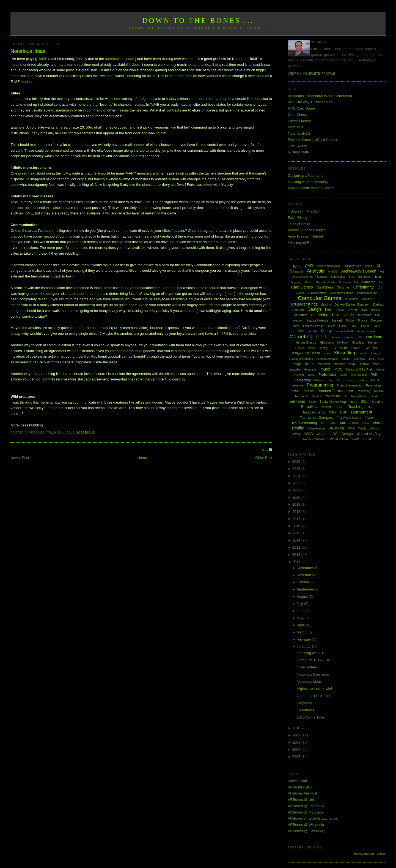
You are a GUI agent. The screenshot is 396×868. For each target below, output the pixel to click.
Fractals (312, 331)
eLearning (320, 315)
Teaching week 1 (310, 653)
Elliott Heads (343, 315)
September (306, 589)
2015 (297, 533)
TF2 (370, 407)
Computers (352, 299)
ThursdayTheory (313, 412)
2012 (297, 555)
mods (376, 364)
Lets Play (360, 359)
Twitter (332, 423)
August (303, 596)
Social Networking (333, 402)
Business (345, 282)
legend (346, 359)
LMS (381, 359)
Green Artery (307, 667)
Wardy (362, 428)
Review (317, 396)
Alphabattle (296, 272)
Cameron (369, 282)
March (302, 632)
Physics (319, 380)
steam (339, 407)
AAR (309, 266)
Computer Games (320, 298)
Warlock (375, 428)
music (326, 369)
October (304, 582)
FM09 (365, 326)
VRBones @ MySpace (306, 812)
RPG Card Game (302, 108)
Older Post (264, 458)
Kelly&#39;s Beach (306, 353)
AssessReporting (303, 277)
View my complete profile (312, 74)
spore (353, 402)
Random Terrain (330, 391)
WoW (355, 439)
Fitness (331, 326)
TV (323, 423)
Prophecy (304, 703)
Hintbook (343, 343)
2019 (297, 504)
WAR (352, 428)
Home (142, 458)
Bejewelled (338, 277)
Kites (327, 353)
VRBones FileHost (302, 793)
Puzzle (294, 391)
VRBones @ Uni (301, 800)
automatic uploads (120, 59)
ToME (43, 59)
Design (314, 309)
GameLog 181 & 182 (313, 660)
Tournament (361, 412)
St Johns (377, 402)
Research (302, 396)
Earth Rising (298, 218)
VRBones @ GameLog (306, 831)
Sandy (374, 396)
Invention (339, 348)
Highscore (327, 342)
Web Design (343, 434)
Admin (369, 266)
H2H (359, 337)
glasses (335, 337)
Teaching (356, 407)
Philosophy (303, 380)
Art (382, 271)
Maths (310, 364)
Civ (380, 287)
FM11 (376, 326)
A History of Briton (302, 243)
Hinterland (358, 343)
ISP (376, 348)
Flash (342, 326)
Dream (340, 310)
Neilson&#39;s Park (359, 369)
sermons (298, 401)
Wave (297, 434)
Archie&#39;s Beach (359, 271)
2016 (297, 526)
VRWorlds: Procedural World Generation (320, 96)
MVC (338, 369)
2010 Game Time (310, 717)
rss (346, 396)
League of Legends (301, 359)
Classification (317, 293)
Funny (326, 331)
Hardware (375, 337)
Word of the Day (368, 434)
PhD (374, 375)
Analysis (316, 271)
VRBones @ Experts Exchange (313, 818)
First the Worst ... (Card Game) (312, 140)
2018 (297, 512)
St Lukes (309, 406)
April (301, 625)
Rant (350, 391)
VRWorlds (337, 428)
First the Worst (313, 326)
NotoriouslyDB (299, 133)
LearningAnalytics (327, 359)
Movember (310, 370)
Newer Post (20, 458)
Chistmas (343, 287)
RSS (265, 450)
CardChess (325, 287)
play (330, 380)
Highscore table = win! (314, 689)
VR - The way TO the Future (310, 102)
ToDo (332, 412)
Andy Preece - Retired (306, 236)
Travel (369, 418)
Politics (363, 380)
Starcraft (326, 407)
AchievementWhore (329, 266)
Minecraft (339, 364)
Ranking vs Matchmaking (308, 182)
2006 (297, 757)
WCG (309, 434)
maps (298, 364)
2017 (297, 519)
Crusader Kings (304, 304)
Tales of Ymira (299, 224)
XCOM (367, 439)
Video (365, 423)
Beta (352, 277)
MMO (353, 364)
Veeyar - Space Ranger (306, 230)
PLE (340, 380)
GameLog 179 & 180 (313, 696)
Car (381, 282)
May (301, 618)
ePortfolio (365, 315)
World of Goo (339, 439)
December (306, 568)
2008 (297, 742)
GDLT (322, 337)
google (348, 337)
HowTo (300, 348)
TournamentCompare (317, 417)
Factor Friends (299, 121)
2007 (297, 749)
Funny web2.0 (344, 331)
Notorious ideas (28, 51)
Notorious (86, 433)
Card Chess (297, 115)
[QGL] (297, 266)
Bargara (322, 277)
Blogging (295, 282)
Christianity (364, 287)
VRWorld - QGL (300, 787)
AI (378, 266)
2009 (297, 735)
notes (312, 375)
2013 (297, 547)
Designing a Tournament (307, 175)
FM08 (353, 326)
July (300, 604)
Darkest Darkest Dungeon (352, 304)
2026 (297, 462)
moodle (295, 369)
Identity (323, 348)
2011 (297, 562)
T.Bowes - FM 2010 (303, 211)
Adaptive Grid (353, 266)
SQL (364, 402)
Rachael (308, 391)
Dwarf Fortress (370, 310)
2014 (297, 540)
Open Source (359, 375)
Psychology (374, 385)
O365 (343, 375)
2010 (297, 728)
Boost (309, 282)
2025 (297, 469)
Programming (320, 385)
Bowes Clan (297, 781)
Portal (375, 380)
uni (343, 423)
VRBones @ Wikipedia (306, 825)
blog (378, 277)
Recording (364, 391)
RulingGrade (359, 396)
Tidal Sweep (298, 146)
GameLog (301, 337)
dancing (326, 305)
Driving (352, 310)
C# (356, 282)
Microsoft (324, 364)
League (376, 353)
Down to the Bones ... (198, 21)
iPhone (355, 348)
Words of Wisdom (314, 439)
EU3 (378, 315)
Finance (362, 321)
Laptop (363, 353)
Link (372, 359)
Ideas (312, 348)
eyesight (298, 321)
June (301, 611)
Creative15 (369, 299)
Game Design (366, 331)
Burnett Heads (326, 282)
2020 (297, 497)
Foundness (306, 710)
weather (323, 434)
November (306, 575)
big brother (365, 277)
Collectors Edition (342, 293)
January (304, 647)
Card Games (302, 287)
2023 (297, 483)
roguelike (333, 396)
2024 (297, 476)
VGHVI (353, 423)
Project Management (350, 386)
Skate (312, 402)
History (373, 342)
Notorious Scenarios (313, 674)
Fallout (337, 320)
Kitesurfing (345, 353)
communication (367, 293)
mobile (364, 364)
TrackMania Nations (349, 418)
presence (297, 386)
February (304, 639)
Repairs (379, 391)
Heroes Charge (306, 342)
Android (333, 272)
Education (300, 315)
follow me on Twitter (370, 854)
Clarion (300, 293)
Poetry (351, 380)
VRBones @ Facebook (306, 806)
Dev (328, 309)
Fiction (350, 321)
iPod (367, 348)
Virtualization (316, 428)
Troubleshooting (304, 423)
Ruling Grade (299, 152)
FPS (301, 331)
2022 (297, 490)
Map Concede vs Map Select (311, 188)
